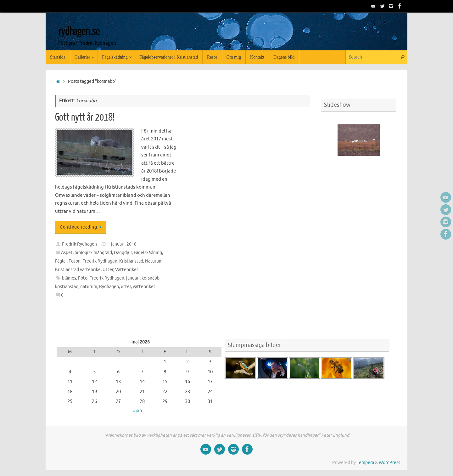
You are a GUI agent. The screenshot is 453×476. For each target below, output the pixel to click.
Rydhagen (109, 287)
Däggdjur (123, 253)
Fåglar (61, 261)
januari (133, 278)
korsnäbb (151, 278)
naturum (89, 287)
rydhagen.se (79, 31)
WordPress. (390, 463)
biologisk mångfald (93, 253)
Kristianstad (131, 261)
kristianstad (67, 287)
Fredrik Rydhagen (79, 244)
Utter (108, 270)
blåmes (69, 278)
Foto (83, 278)
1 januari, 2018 (122, 244)
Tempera (365, 463)
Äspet (67, 253)
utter (126, 287)
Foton (75, 261)
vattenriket (144, 287)
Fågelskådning (148, 253)
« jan (137, 411)
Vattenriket (127, 270)
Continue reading (82, 227)
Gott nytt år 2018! (85, 117)
